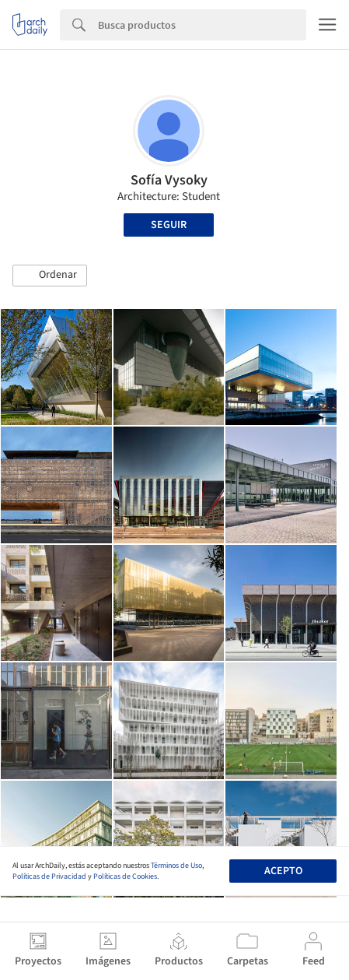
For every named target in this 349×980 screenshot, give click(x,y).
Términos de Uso (176, 866)
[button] (50, 276)
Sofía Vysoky (169, 180)
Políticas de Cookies (125, 876)
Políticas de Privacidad (49, 876)
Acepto (283, 871)
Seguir (169, 225)
